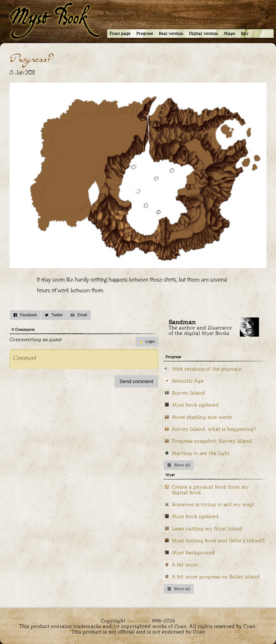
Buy (245, 34)
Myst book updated (195, 405)
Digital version (203, 34)
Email (79, 315)
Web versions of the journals (206, 369)
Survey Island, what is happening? (214, 429)
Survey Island (188, 393)
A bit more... (187, 565)
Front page (120, 34)
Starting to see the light (201, 453)
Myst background (193, 552)
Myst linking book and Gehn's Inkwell (218, 540)
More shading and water (202, 417)
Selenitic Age (188, 381)
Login (147, 342)
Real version (171, 34)
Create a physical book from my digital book (210, 490)
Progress (145, 34)
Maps (229, 34)
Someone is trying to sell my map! (213, 504)
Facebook (25, 315)
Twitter (54, 315)
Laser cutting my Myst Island (207, 528)
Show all (179, 465)
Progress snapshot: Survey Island (212, 441)
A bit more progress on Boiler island (216, 577)
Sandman (138, 621)
